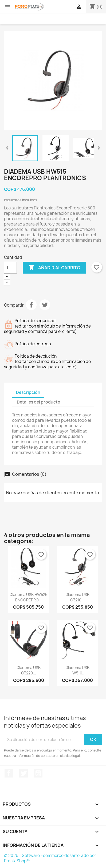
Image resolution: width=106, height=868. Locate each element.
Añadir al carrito (54, 268)
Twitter (23, 773)
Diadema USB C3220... (29, 670)
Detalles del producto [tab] (39, 402)
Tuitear (45, 305)
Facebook (9, 773)
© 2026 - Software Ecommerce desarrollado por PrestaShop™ (50, 858)
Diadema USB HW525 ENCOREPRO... (28, 597)
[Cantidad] (10, 268)
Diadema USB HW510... (77, 670)
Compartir (31, 305)
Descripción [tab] (28, 392)
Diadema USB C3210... (77, 597)
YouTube (38, 773)
